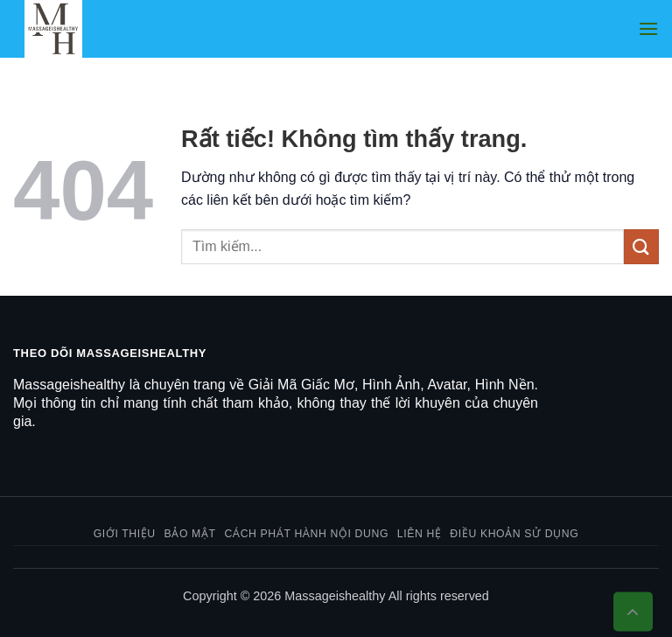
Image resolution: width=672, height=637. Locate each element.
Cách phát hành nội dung (306, 534)
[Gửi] (641, 246)
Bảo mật (190, 534)
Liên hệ (420, 534)
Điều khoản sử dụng (514, 534)
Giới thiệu (125, 534)
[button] (648, 28)
